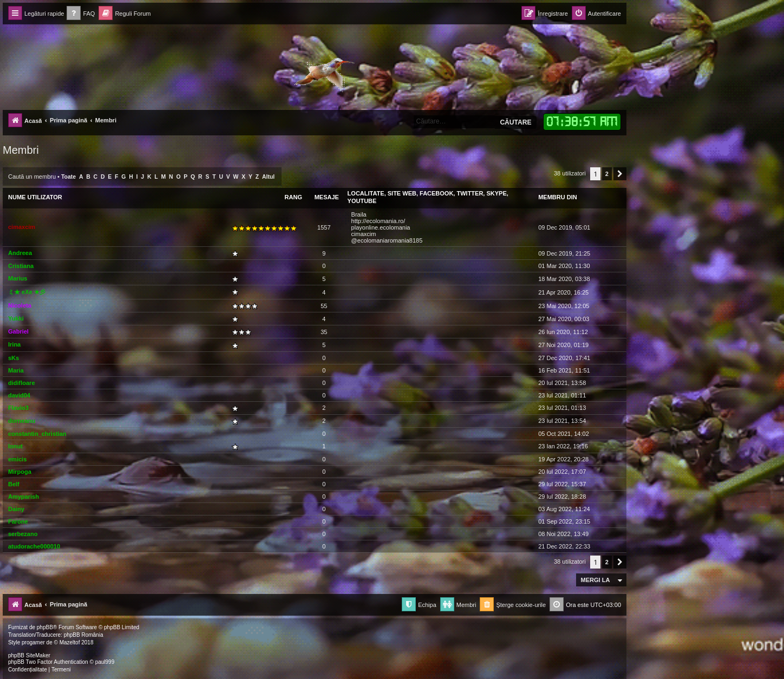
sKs (14, 358)
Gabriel (18, 331)
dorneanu (22, 421)
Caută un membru (32, 177)
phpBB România (84, 635)
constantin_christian (37, 434)
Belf (14, 484)
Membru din (558, 197)
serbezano (23, 534)
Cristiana (21, 266)
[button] (620, 174)
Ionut (15, 446)
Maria (16, 370)
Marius (18, 278)
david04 (19, 395)
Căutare (515, 122)
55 (324, 306)
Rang (293, 197)
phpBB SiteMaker (29, 655)
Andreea (20, 253)
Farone (18, 521)
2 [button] (607, 174)
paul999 (105, 662)
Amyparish (24, 497)
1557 (324, 227)
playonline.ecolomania (381, 227)
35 (324, 332)
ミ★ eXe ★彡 (27, 292)
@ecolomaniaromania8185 (387, 240)
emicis (17, 459)
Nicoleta (20, 305)
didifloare (22, 383)
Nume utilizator (35, 197)
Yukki (16, 318)
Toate (68, 177)
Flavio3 (18, 408)
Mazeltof (70, 642)
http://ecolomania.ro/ (378, 221)
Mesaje (327, 197)
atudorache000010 (34, 546)
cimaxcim (22, 227)
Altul (268, 177)
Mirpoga (20, 472)
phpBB (45, 627)
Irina (14, 344)
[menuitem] (81, 14)
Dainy (16, 509)
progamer (33, 642)
